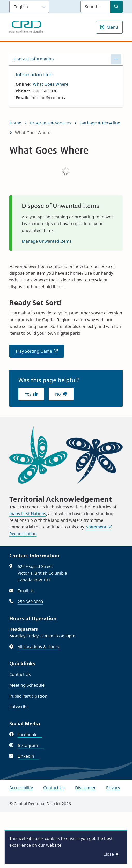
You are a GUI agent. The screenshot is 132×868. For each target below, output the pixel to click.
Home (15, 123)
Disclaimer (85, 788)
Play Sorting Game (40, 353)
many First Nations (28, 514)
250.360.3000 (30, 602)
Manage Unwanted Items (47, 241)
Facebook (30, 735)
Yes (28, 394)
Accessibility (21, 788)
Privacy (113, 788)
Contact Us (20, 674)
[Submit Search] (116, 7)
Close (109, 854)
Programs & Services (50, 123)
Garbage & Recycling (100, 123)
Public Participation (28, 696)
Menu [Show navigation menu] (112, 27)
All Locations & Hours (39, 647)
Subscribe (19, 707)
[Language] (29, 7)
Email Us (26, 591)
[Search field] (95, 7)
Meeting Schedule (27, 685)
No (58, 394)
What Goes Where (51, 84)
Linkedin (29, 756)
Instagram (31, 745)
